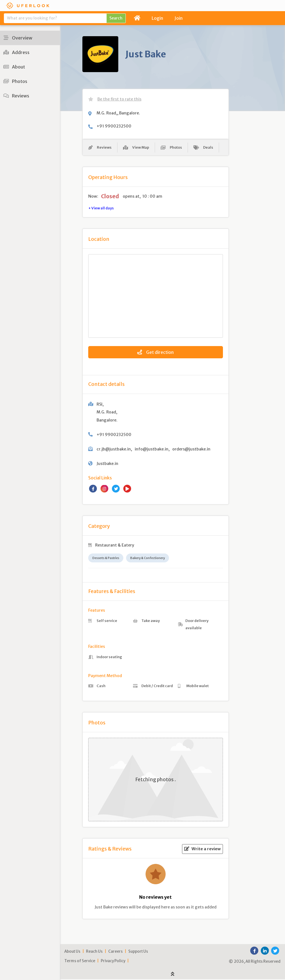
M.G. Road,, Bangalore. (118, 113)
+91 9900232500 (114, 126)
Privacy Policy (113, 962)
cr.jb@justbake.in (114, 450)
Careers (116, 952)
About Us (72, 952)
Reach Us (94, 952)
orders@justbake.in (191, 450)
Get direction (155, 353)
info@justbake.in (152, 450)
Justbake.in (107, 464)
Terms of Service (80, 962)
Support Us (138, 952)
